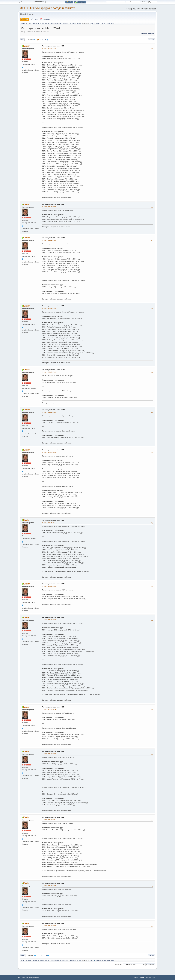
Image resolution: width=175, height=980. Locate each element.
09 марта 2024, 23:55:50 (49, 452)
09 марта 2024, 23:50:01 (49, 372)
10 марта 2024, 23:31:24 (49, 709)
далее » (151, 34)
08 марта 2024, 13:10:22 (49, 308)
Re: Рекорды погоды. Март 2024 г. (53, 46)
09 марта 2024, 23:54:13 (49, 412)
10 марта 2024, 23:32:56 (49, 754)
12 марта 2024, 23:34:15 (49, 926)
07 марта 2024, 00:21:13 (49, 48)
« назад (144, 34)
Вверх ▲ (154, 978)
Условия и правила (145, 978)
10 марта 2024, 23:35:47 (49, 820)
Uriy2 (91, 24)
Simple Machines (34, 978)
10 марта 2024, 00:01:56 (49, 586)
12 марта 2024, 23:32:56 (49, 886)
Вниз (22, 40)
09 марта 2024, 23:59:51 (49, 522)
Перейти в (118, 964)
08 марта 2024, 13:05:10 (49, 207)
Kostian (27, 46)
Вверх (23, 955)
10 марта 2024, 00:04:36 (49, 620)
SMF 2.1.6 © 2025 (23, 978)
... (44, 40)
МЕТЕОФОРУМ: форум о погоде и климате (47, 8)
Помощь (136, 978)
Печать (152, 40)
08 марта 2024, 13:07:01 (49, 240)
